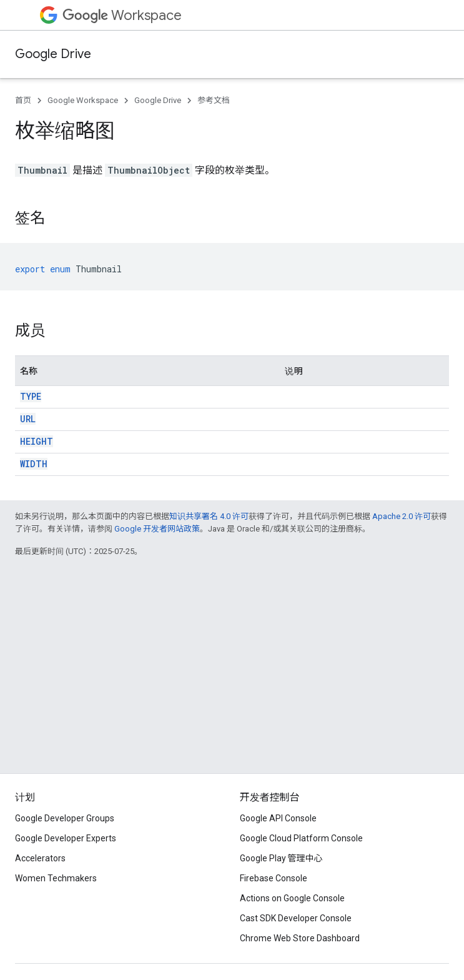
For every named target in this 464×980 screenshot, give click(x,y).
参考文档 (214, 100)
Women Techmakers (56, 878)
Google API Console (278, 818)
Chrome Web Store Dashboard (300, 938)
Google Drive (53, 54)
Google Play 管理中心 (281, 858)
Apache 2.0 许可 (402, 516)
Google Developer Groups (65, 818)
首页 (23, 100)
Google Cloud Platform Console (301, 838)
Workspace (122, 15)
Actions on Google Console (292, 898)
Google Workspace (83, 100)
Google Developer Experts (66, 838)
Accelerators (40, 858)
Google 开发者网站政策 (157, 529)
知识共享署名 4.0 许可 (209, 516)
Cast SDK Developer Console (296, 918)
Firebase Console (274, 878)
